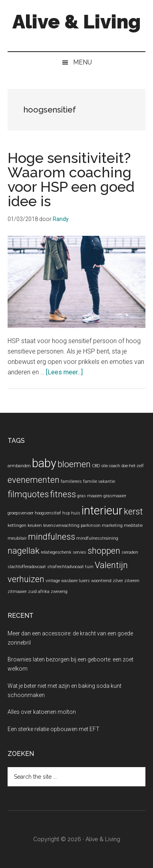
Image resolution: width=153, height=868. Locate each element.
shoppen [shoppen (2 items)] (104, 551)
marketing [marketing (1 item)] (112, 525)
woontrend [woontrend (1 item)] (101, 581)
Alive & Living (76, 22)
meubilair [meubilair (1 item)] (17, 538)
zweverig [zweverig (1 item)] (59, 592)
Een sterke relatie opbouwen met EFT (54, 729)
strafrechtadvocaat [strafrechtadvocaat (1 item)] (66, 567)
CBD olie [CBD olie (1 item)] (100, 466)
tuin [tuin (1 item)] (89, 567)
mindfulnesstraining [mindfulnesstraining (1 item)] (97, 538)
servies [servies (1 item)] (79, 552)
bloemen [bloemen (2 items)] (74, 464)
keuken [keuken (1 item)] (35, 525)
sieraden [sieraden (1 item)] (130, 552)
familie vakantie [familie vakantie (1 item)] (99, 481)
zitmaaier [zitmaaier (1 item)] (17, 592)
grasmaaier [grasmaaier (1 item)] (115, 496)
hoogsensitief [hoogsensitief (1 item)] (48, 513)
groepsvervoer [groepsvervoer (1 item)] (21, 513)
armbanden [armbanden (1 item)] (19, 466)
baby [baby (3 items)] (44, 463)
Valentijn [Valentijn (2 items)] (111, 565)
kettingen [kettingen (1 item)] (17, 525)
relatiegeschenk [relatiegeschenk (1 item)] (56, 552)
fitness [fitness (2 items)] (63, 494)
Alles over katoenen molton (42, 712)
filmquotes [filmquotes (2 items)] (28, 494)
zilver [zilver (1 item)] (118, 581)
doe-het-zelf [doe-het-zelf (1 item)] (133, 466)
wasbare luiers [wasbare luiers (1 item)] (76, 581)
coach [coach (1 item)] (115, 466)
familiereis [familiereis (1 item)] (71, 481)
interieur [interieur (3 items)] (102, 510)
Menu (82, 62)
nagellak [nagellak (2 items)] (24, 551)
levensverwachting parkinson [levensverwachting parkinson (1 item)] (72, 525)
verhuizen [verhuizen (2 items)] (26, 579)
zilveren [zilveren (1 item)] (132, 581)
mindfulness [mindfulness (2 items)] (52, 537)
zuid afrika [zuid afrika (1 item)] (39, 592)
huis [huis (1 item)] (76, 513)
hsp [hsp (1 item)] (66, 513)
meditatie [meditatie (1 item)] (133, 525)
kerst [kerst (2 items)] (133, 511)
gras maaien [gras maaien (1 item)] (90, 496)
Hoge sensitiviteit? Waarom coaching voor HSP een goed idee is (71, 179)
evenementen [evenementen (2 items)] (34, 480)
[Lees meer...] (64, 372)
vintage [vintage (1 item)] (53, 581)
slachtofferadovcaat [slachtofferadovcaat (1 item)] (27, 567)
